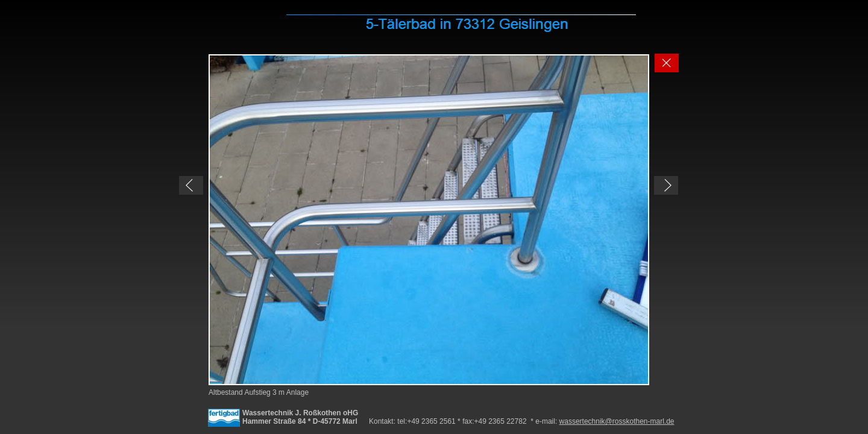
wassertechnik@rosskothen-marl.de (617, 421)
